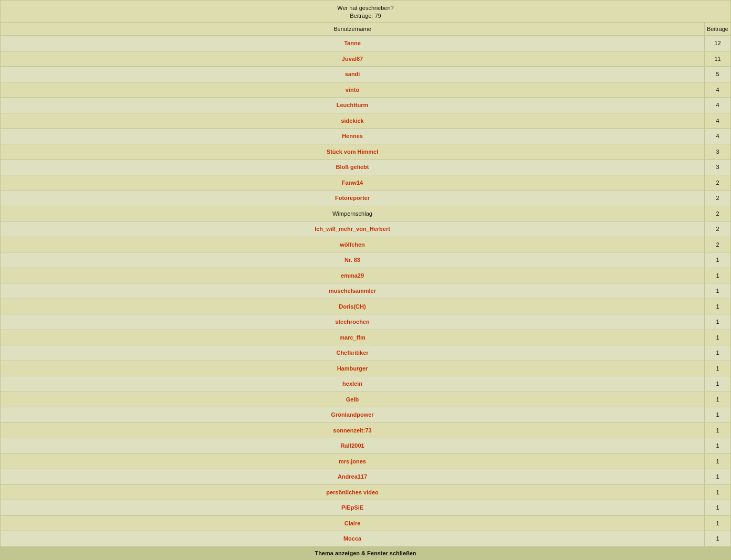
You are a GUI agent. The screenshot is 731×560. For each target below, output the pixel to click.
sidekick (352, 121)
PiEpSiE (352, 508)
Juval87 (352, 59)
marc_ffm (352, 337)
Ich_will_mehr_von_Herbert (352, 229)
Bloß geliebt (353, 167)
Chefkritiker (352, 353)
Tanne (352, 43)
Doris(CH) (352, 307)
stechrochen (352, 322)
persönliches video (352, 492)
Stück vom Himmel (352, 152)
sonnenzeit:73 (352, 430)
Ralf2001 (352, 446)
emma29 (352, 276)
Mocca (352, 538)
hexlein (352, 384)
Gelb (352, 399)
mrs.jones (352, 461)
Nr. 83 (352, 260)
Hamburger (353, 368)
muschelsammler (352, 291)
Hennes (352, 136)
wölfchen (352, 245)
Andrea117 (352, 477)
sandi (353, 74)
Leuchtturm (353, 105)
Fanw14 (352, 183)
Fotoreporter (352, 198)
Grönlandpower (352, 415)
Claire (353, 523)
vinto (352, 90)
